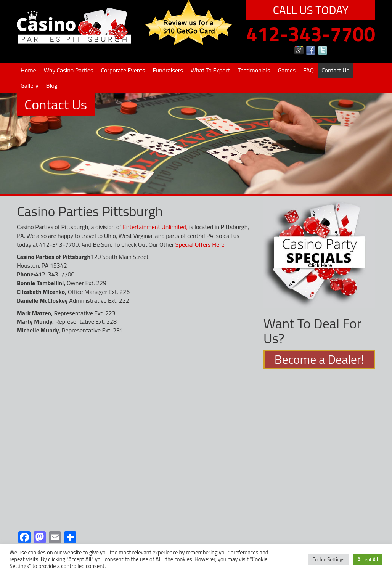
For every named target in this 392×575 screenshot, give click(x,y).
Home (28, 70)
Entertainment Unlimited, (155, 227)
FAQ (308, 70)
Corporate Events (123, 70)
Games (287, 70)
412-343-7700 (311, 34)
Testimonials (254, 70)
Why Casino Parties (69, 70)
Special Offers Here (200, 244)
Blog (52, 85)
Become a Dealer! (319, 360)
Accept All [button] (368, 559)
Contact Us (335, 70)
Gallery (30, 85)
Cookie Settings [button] (328, 559)
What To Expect (210, 70)
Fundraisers (168, 70)
